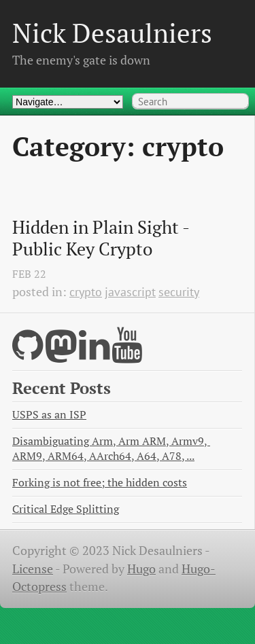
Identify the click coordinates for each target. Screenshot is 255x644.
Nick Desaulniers (112, 33)
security (179, 292)
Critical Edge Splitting (66, 509)
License (33, 569)
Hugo (141, 569)
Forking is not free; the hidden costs (100, 483)
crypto (86, 292)
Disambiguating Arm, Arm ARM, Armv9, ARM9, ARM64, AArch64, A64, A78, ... (111, 449)
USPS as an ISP (49, 415)
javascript (130, 292)
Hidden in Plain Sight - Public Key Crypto (103, 238)
